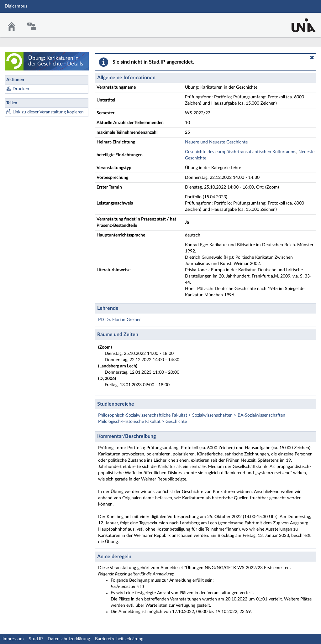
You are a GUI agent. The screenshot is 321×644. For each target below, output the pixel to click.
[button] (312, 58)
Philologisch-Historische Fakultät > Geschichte (142, 422)
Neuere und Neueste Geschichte (216, 142)
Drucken (21, 89)
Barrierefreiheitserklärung (119, 639)
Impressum (13, 639)
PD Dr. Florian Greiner (119, 320)
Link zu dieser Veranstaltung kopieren (48, 112)
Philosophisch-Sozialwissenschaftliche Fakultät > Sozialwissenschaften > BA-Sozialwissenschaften (192, 415)
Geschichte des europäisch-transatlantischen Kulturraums (241, 152)
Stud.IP (36, 639)
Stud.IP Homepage (297, 21)
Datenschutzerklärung (69, 639)
